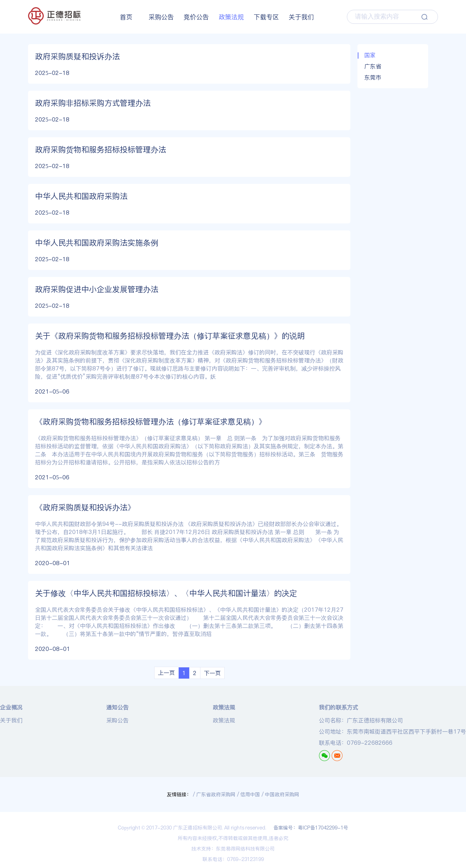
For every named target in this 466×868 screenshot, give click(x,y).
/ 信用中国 (249, 794)
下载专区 (266, 17)
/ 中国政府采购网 (280, 794)
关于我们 (301, 17)
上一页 (166, 673)
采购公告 (161, 17)
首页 (126, 17)
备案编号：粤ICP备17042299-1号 (311, 828)
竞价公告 (196, 17)
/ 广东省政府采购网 (214, 794)
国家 (370, 55)
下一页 (212, 673)
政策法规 (231, 17)
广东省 (373, 66)
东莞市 (373, 77)
